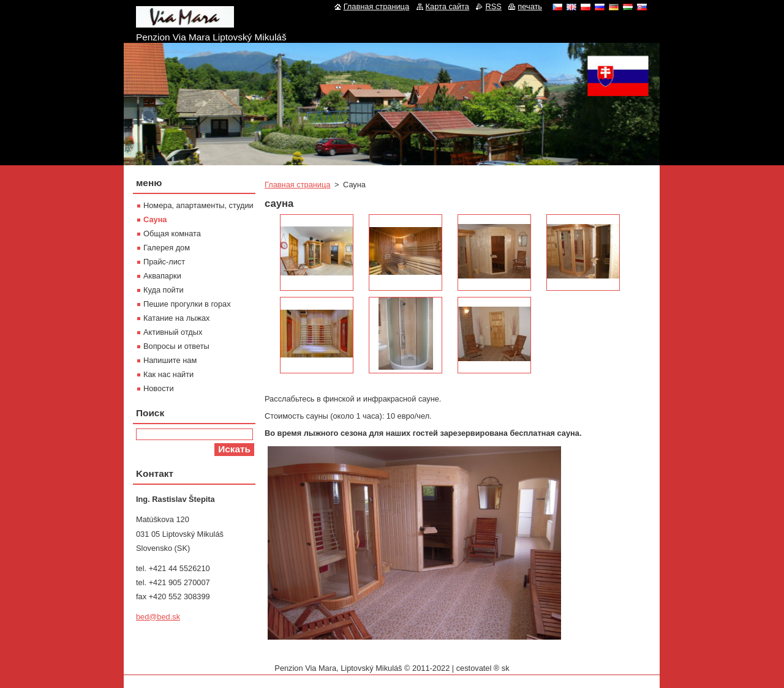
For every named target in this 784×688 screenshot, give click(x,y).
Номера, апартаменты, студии (198, 205)
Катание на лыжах (177, 318)
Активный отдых (173, 332)
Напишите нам (170, 360)
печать (530, 6)
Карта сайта (447, 6)
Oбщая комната (172, 234)
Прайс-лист (164, 262)
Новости (159, 388)
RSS (493, 6)
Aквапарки (162, 276)
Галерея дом (167, 248)
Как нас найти (168, 374)
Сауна (155, 219)
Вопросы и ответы (176, 346)
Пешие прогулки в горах (187, 304)
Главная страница (297, 185)
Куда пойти (164, 290)
